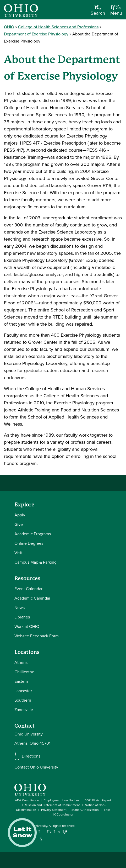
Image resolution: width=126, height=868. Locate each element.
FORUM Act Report (98, 800)
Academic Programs (33, 534)
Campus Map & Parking (35, 562)
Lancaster (23, 691)
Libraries (22, 617)
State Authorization (85, 810)
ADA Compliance (27, 800)
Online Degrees (29, 543)
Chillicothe (24, 672)
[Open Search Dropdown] (98, 12)
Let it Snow (22, 833)
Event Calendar (28, 589)
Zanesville (24, 710)
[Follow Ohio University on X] (49, 832)
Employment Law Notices (62, 800)
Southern (23, 700)
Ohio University (36, 826)
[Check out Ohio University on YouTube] (41, 835)
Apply (20, 515)
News (20, 608)
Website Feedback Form (37, 636)
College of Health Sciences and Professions (58, 27)
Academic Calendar (32, 598)
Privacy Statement (54, 810)
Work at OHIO (27, 626)
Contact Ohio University (36, 767)
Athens (21, 662)
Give (19, 524)
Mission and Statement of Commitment (52, 805)
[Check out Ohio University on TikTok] (57, 832)
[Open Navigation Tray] (116, 12)
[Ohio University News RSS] (65, 832)
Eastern (21, 681)
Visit (18, 553)
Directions (31, 756)
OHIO (9, 27)
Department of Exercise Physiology (36, 34)
